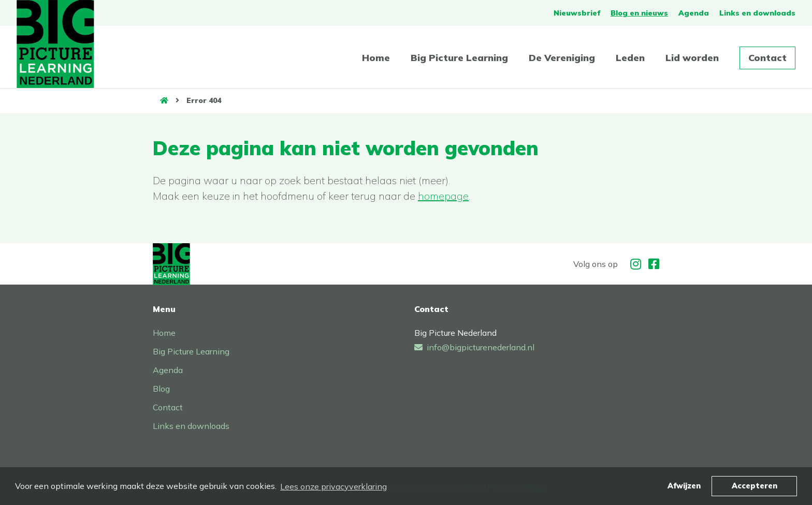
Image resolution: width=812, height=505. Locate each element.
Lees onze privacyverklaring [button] (334, 486)
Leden (630, 58)
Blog (161, 389)
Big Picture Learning (459, 58)
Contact (767, 58)
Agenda (694, 13)
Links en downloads (757, 13)
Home (376, 58)
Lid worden (692, 58)
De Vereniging (562, 58)
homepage (443, 196)
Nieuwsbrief (577, 13)
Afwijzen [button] (684, 486)
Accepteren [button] (755, 486)
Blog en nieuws (639, 13)
